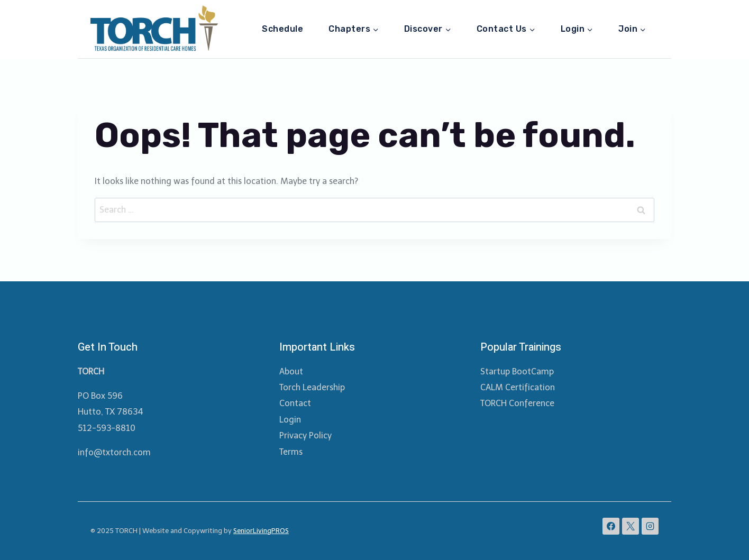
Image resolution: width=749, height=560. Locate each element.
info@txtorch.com (114, 452)
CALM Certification (518, 387)
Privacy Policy (305, 435)
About (291, 371)
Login (290, 420)
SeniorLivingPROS (261, 531)
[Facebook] (611, 526)
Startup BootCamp (517, 371)
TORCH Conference (517, 403)
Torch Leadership (312, 387)
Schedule (282, 29)
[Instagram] (650, 526)
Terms (291, 452)
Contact (295, 403)
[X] (631, 526)
